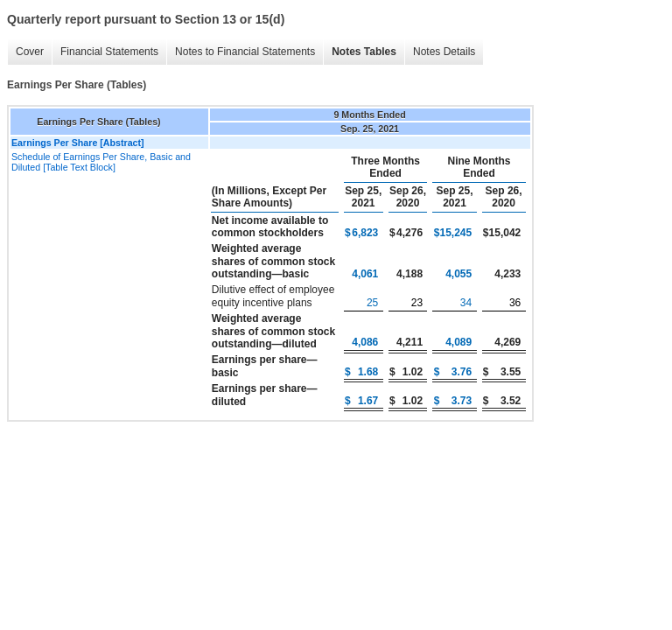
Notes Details (444, 52)
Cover (30, 52)
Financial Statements (109, 52)
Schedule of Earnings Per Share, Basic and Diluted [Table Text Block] (101, 162)
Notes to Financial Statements (245, 52)
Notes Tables (364, 52)
